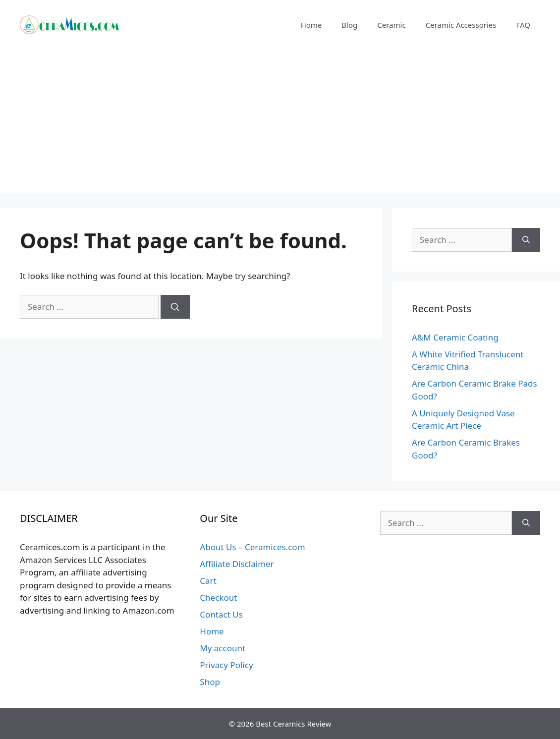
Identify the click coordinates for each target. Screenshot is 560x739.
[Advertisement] (280, 124)
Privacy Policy (226, 665)
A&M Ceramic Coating (455, 337)
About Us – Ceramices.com (252, 547)
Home (311, 25)
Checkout (218, 597)
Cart (208, 581)
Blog (349, 25)
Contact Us (221, 614)
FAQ (524, 25)
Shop (210, 682)
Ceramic (391, 25)
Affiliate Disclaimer (237, 564)
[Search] (175, 307)
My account (223, 648)
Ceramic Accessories (461, 25)
